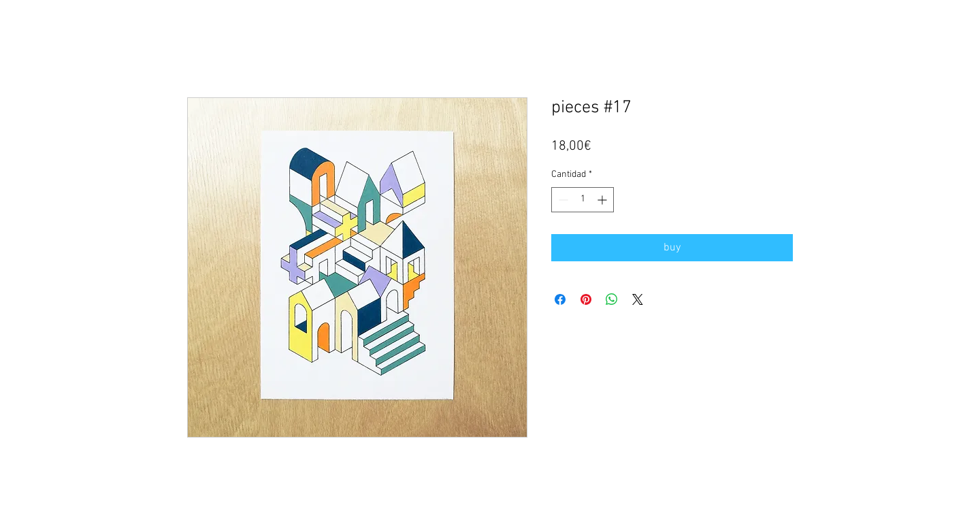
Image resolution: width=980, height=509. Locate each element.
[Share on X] (638, 299)
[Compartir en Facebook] (560, 299)
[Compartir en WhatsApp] (612, 299)
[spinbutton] (583, 200)
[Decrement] (562, 200)
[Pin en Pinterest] (586, 299)
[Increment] (603, 200)
